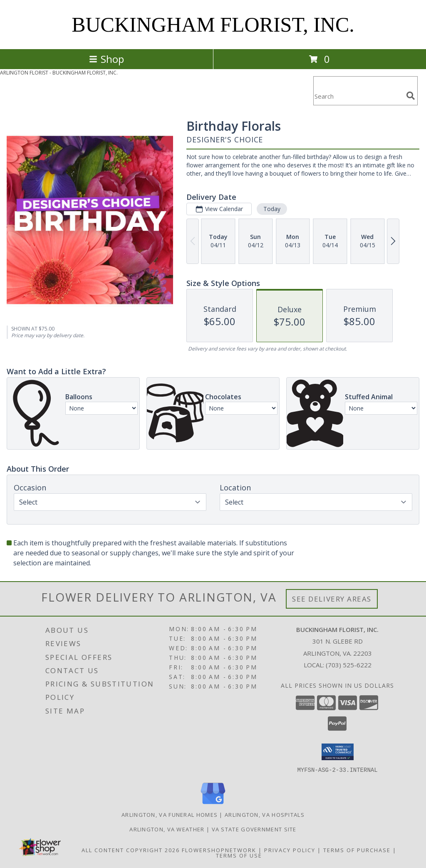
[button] (338, 752)
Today (272, 209)
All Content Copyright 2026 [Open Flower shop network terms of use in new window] (131, 850)
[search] (411, 96)
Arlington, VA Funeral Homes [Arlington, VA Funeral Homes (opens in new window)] (170, 814)
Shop (106, 59)
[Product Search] (358, 96)
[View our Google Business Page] (213, 804)
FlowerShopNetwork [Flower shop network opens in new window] (219, 850)
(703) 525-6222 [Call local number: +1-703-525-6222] (349, 665)
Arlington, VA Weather (167, 829)
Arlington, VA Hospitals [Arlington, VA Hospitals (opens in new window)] (265, 814)
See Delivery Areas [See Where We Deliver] (332, 599)
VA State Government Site (254, 829)
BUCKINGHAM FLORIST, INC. (213, 25)
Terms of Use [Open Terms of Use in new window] (239, 855)
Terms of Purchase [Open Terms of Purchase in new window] (357, 850)
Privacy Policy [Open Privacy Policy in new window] (290, 850)
